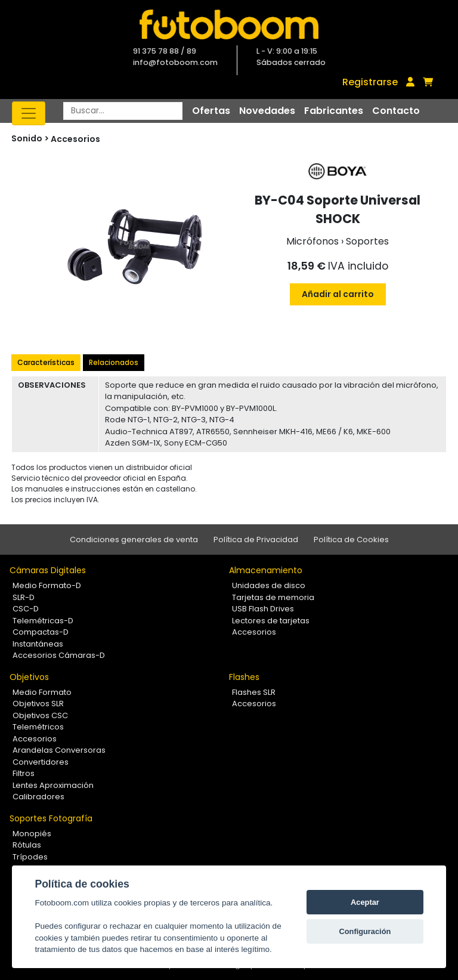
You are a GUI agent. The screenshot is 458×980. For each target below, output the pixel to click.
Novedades (267, 111)
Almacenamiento (266, 570)
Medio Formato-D (47, 585)
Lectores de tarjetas (271, 621)
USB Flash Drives (263, 609)
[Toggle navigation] (29, 113)
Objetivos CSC (40, 715)
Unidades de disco (269, 585)
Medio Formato (42, 692)
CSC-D (26, 609)
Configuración (365, 931)
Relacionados (114, 362)
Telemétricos (38, 727)
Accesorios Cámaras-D (59, 655)
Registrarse (370, 82)
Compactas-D (41, 632)
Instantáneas (38, 644)
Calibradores (38, 797)
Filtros (24, 773)
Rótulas (27, 845)
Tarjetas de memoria (273, 597)
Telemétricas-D (43, 621)
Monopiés (32, 834)
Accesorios (75, 139)
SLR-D (24, 597)
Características (46, 362)
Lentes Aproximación (53, 785)
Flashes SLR (254, 692)
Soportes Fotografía (51, 818)
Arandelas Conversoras (59, 750)
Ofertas (211, 111)
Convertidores (41, 762)
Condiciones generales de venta (134, 540)
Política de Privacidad (256, 540)
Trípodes (30, 857)
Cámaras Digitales (48, 570)
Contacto (396, 111)
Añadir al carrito (338, 294)
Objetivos (29, 677)
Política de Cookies (351, 540)
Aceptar (365, 902)
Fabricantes (334, 111)
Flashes (244, 677)
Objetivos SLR (38, 704)
